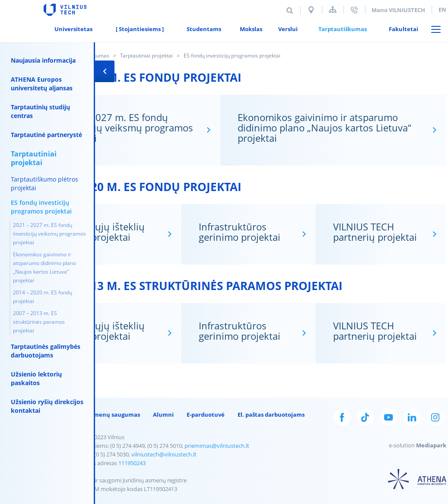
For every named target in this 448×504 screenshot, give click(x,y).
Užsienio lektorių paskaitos (36, 378)
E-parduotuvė (202, 415)
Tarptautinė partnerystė (46, 135)
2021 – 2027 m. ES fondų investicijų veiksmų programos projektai (49, 234)
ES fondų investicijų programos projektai (41, 207)
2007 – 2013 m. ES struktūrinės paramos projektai (39, 322)
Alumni (159, 415)
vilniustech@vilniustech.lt (160, 454)
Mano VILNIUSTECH (391, 10)
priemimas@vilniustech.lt (213, 446)
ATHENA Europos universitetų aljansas (42, 84)
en (435, 10)
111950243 (128, 463)
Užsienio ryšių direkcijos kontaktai (47, 406)
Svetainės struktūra (326, 10)
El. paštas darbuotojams (267, 415)
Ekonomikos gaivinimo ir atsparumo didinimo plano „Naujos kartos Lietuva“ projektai (44, 267)
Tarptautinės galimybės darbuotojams (46, 351)
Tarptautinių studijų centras (40, 111)
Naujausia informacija (43, 60)
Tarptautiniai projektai (143, 56)
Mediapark (427, 445)
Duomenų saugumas (107, 415)
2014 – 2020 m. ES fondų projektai (43, 297)
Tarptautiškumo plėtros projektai (44, 183)
